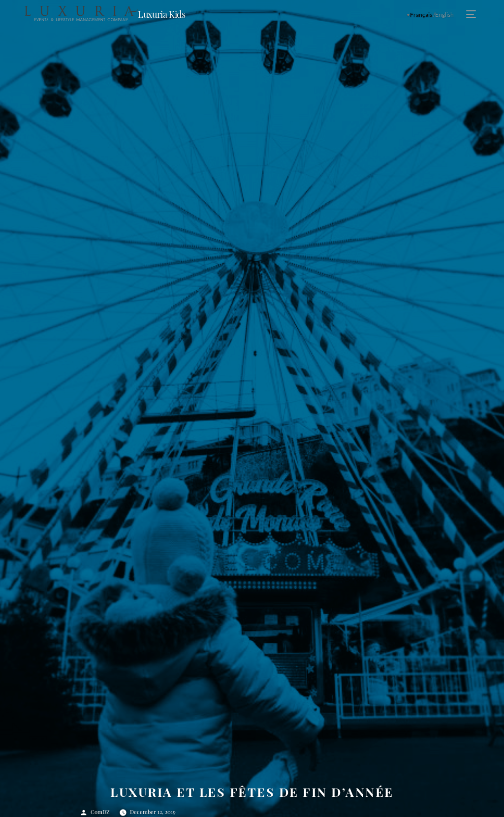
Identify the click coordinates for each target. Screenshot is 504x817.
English (444, 15)
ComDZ (100, 812)
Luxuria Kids (162, 14)
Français (421, 15)
